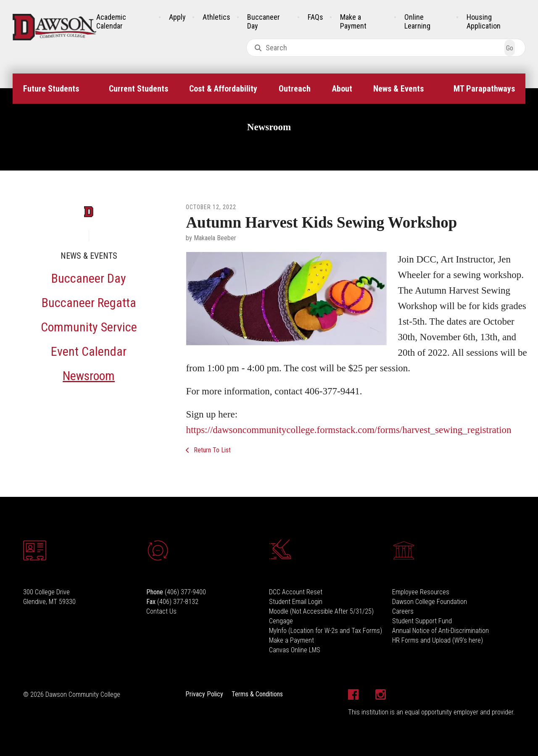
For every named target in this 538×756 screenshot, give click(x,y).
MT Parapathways (484, 89)
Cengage (281, 621)
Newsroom (89, 376)
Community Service (89, 327)
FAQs (315, 17)
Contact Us (161, 611)
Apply (177, 17)
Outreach (295, 89)
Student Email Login (296, 602)
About (342, 89)
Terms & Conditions (257, 694)
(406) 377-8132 (178, 602)
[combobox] (386, 48)
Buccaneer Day (89, 278)
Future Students (51, 89)
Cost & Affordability (223, 89)
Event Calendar (89, 351)
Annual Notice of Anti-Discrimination (440, 631)
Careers (403, 611)
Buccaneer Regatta (89, 303)
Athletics (216, 17)
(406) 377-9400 (185, 592)
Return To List (211, 450)
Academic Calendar (111, 21)
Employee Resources (421, 592)
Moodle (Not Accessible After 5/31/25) (321, 611)
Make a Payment (353, 21)
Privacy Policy (204, 694)
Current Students (138, 89)
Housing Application (484, 21)
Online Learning (417, 21)
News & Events (398, 89)
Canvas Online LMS (295, 650)
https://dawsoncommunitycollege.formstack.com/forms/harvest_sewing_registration (348, 430)
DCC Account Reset (296, 592)
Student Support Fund (422, 621)
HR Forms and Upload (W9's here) (438, 640)
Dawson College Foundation (430, 602)
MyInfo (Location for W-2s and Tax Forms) (326, 631)
